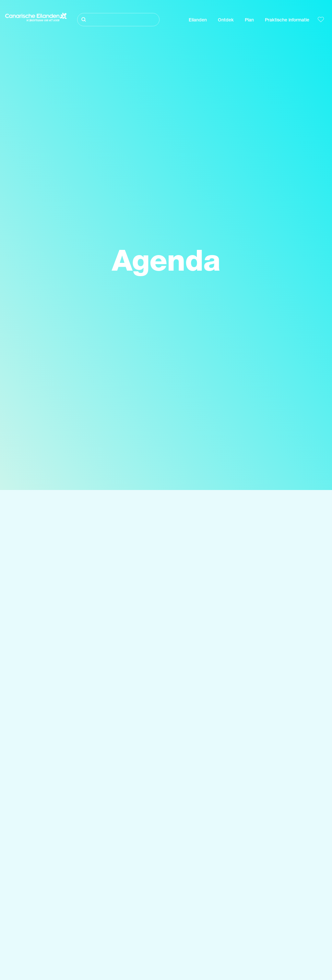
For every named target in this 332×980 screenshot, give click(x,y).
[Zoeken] (118, 20)
